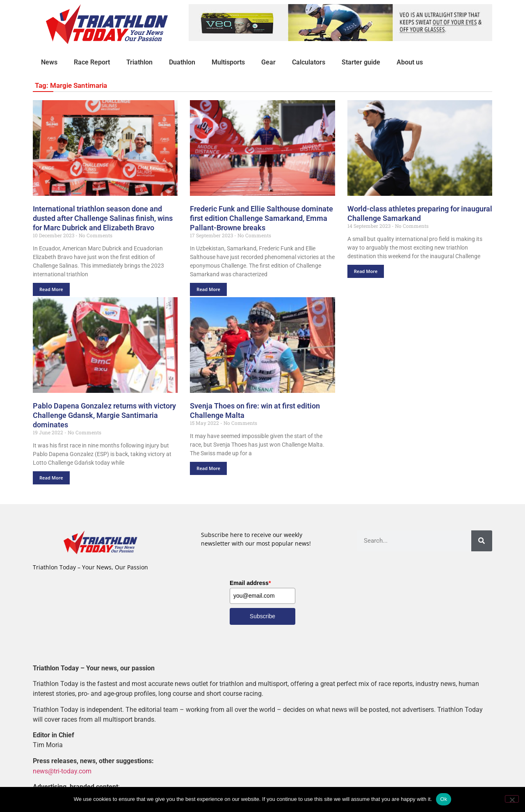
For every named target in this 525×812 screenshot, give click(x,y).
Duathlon (182, 62)
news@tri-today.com (62, 771)
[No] (512, 799)
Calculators (309, 62)
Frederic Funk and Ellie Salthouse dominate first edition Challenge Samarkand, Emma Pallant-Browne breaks (261, 218)
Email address (250, 583)
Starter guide (361, 62)
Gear (268, 62)
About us (410, 62)
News (49, 62)
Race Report (92, 62)
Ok (444, 799)
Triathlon (139, 62)
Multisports (228, 62)
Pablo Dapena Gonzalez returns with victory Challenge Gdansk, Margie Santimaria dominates (104, 415)
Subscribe (262, 616)
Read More (51, 289)
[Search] (482, 541)
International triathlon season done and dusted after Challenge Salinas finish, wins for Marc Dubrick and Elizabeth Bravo (103, 218)
